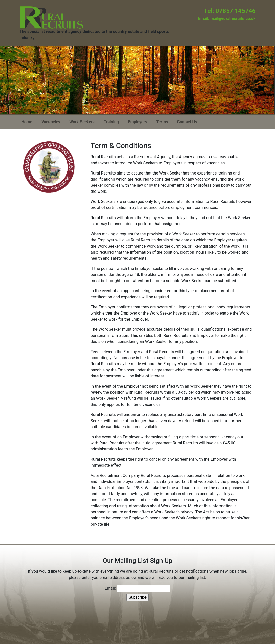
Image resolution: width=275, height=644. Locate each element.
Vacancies (51, 122)
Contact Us (187, 122)
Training (111, 122)
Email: (110, 588)
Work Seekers (82, 122)
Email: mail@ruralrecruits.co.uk (227, 18)
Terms (162, 122)
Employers (138, 122)
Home (27, 122)
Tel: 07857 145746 (230, 11)
